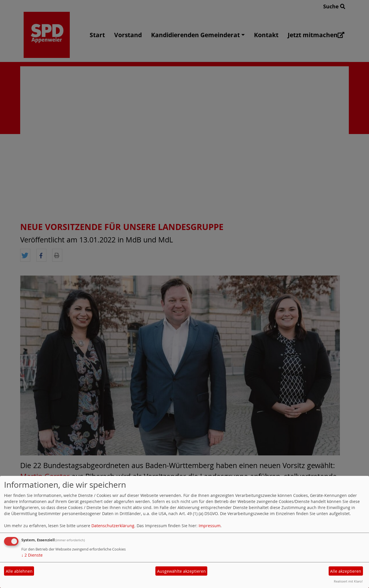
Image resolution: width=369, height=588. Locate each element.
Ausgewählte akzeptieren (181, 571)
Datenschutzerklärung (113, 526)
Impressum (210, 526)
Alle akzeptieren (346, 571)
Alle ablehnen (19, 571)
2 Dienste (32, 555)
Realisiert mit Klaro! (348, 581)
